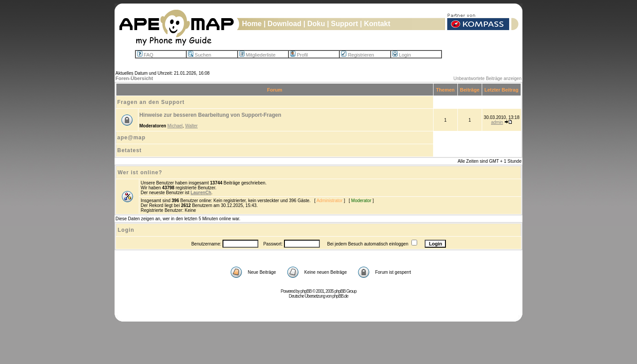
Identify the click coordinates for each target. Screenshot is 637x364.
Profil (299, 55)
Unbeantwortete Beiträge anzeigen (487, 79)
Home (252, 24)
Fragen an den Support (151, 102)
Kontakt (377, 24)
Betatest (129, 150)
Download (284, 24)
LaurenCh (201, 193)
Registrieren (357, 55)
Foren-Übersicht (134, 78)
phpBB (306, 291)
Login (402, 55)
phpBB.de (340, 296)
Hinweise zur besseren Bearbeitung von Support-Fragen (210, 115)
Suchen (200, 55)
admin (497, 122)
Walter (191, 126)
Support (344, 24)
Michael (175, 126)
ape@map (131, 138)
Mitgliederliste (257, 55)
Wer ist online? (140, 172)
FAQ (145, 55)
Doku (316, 24)
